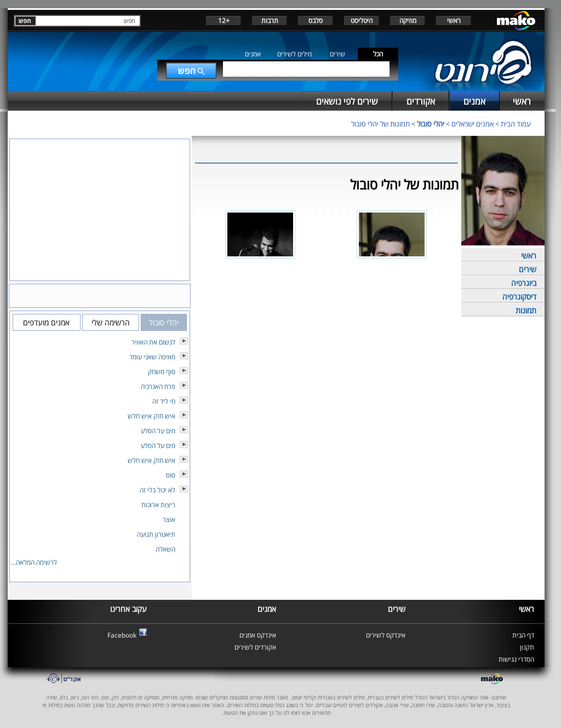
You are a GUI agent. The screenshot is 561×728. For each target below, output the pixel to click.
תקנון (527, 647)
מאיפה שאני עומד (152, 357)
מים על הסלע (158, 431)
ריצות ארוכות (158, 505)
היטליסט (362, 21)
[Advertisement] (327, 313)
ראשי (454, 21)
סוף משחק (162, 372)
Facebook (122, 635)
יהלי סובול (431, 124)
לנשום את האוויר (153, 342)
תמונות (526, 310)
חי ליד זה (164, 401)
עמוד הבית (516, 124)
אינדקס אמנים (258, 635)
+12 (224, 21)
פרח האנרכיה (158, 386)
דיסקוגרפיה (519, 297)
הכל (378, 54)
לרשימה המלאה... (34, 562)
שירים (337, 54)
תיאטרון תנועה (156, 534)
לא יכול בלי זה (158, 490)
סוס (171, 475)
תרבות (270, 21)
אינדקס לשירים (386, 635)
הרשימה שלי (111, 322)
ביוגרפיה (524, 283)
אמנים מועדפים (46, 322)
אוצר (169, 520)
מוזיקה (408, 21)
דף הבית (523, 635)
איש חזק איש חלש (151, 416)
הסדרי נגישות (516, 659)
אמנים (253, 54)
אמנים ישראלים (473, 124)
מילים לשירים (294, 54)
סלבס (316, 21)
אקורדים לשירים (255, 647)
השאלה (165, 549)
